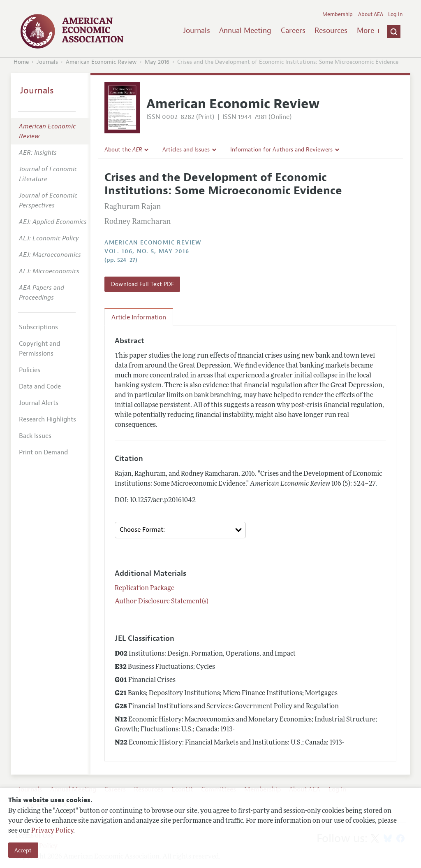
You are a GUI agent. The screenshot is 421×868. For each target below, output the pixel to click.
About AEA (371, 14)
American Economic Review (101, 62)
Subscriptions (38, 327)
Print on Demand (43, 452)
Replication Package (145, 589)
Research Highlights (47, 419)
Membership (338, 14)
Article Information (139, 317)
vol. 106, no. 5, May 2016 (147, 251)
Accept (23, 850)
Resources (331, 30)
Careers (293, 30)
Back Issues (35, 436)
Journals (197, 30)
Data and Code (40, 386)
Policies (30, 370)
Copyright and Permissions (39, 349)
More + (369, 30)
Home (21, 62)
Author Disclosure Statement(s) (162, 602)
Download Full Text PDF (142, 284)
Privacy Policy (52, 831)
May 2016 (157, 62)
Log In (395, 14)
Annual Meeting (245, 30)
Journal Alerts (39, 403)
